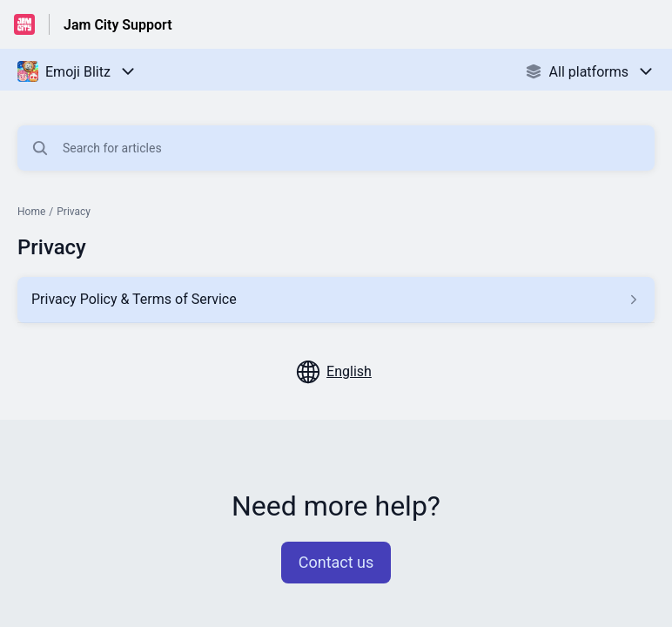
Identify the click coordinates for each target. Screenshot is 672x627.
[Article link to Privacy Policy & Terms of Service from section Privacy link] (336, 300)
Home (31, 212)
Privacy (74, 212)
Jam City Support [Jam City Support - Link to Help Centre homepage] (118, 25)
